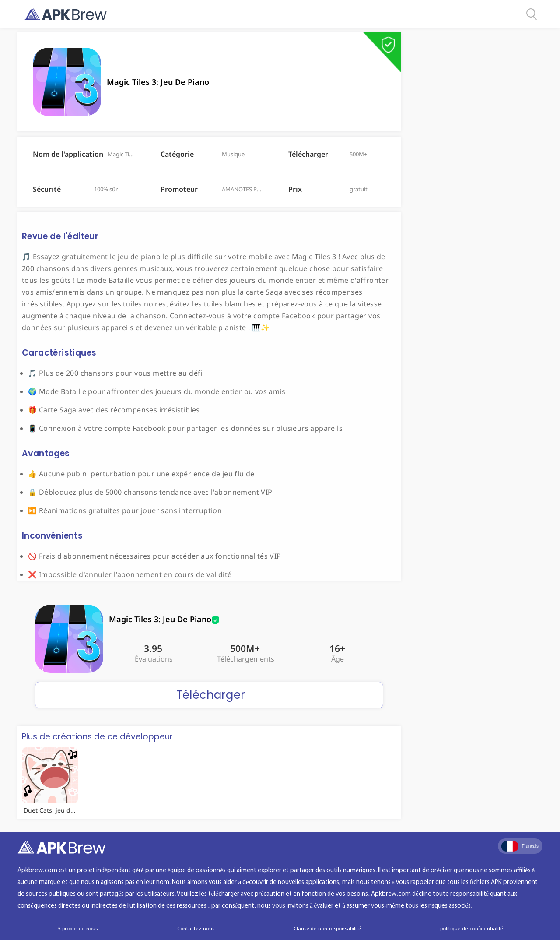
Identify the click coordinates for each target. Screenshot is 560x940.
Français (520, 846)
